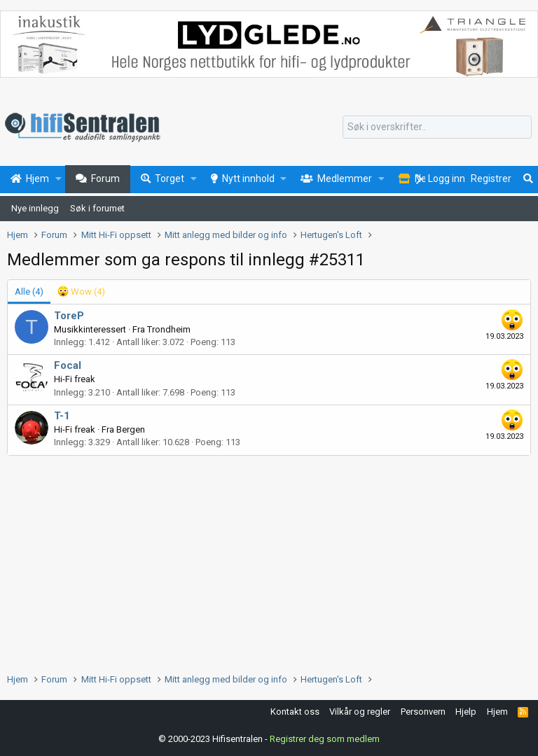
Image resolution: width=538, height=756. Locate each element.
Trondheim (169, 329)
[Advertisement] (269, 561)
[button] (58, 179)
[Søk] (437, 127)
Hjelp (466, 712)
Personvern (423, 712)
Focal (68, 365)
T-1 (62, 416)
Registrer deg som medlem (325, 739)
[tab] (81, 292)
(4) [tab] (29, 292)
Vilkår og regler (360, 712)
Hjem (497, 712)
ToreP (69, 316)
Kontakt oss (295, 712)
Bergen (131, 429)
